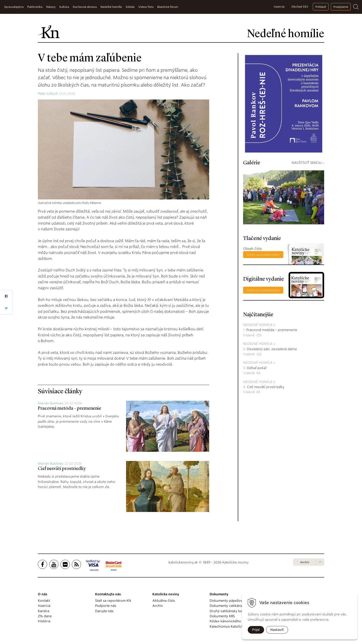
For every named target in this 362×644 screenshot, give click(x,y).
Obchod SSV (300, 7)
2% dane (45, 616)
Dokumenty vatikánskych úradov (236, 606)
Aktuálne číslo (164, 601)
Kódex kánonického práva (230, 621)
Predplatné (341, 7)
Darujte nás (104, 611)
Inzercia (279, 7)
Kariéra (44, 611)
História (44, 621)
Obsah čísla (252, 249)
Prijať (256, 630)
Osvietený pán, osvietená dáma (272, 349)
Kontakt (44, 601)
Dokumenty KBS (222, 616)
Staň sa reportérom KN (113, 601)
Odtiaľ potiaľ (257, 368)
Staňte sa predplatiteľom (263, 255)
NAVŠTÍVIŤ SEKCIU (308, 163)
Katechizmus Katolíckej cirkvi (233, 626)
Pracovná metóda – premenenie (69, 409)
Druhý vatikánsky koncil (229, 611)
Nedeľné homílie (258, 325)
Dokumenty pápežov (226, 601)
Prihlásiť (321, 7)
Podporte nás (106, 606)
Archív (305, 562)
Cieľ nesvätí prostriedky (62, 469)
